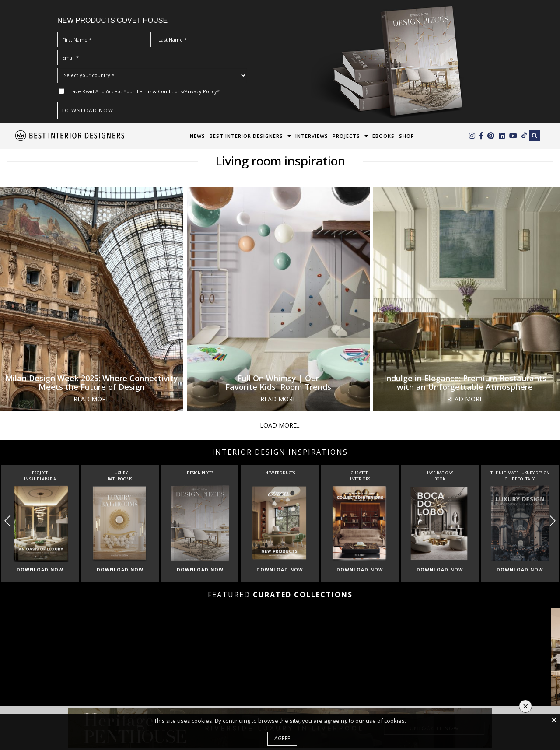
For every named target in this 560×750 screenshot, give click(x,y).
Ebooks (383, 136)
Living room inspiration (280, 161)
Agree (282, 738)
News (198, 136)
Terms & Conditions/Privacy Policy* (178, 91)
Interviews (312, 136)
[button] (552, 521)
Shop (407, 136)
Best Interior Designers (246, 136)
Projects (346, 136)
